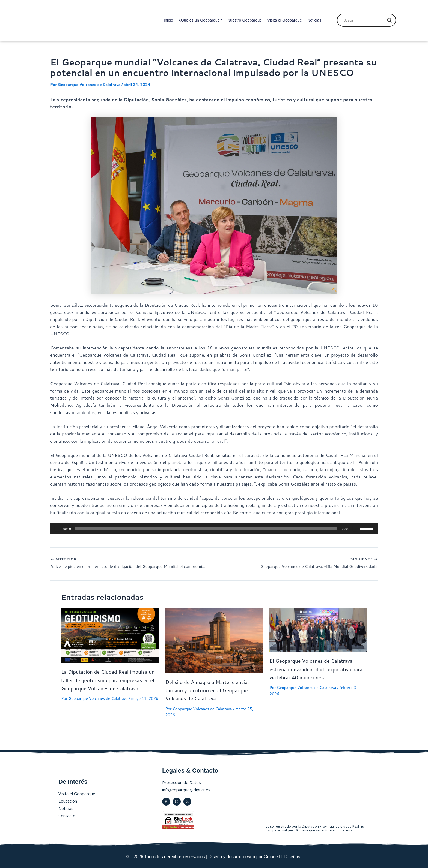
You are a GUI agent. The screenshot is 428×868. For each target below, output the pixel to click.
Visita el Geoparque (285, 20)
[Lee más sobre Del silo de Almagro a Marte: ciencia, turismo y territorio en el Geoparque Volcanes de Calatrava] (214, 641)
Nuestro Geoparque (245, 20)
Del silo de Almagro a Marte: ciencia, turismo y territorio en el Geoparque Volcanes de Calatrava (211, 691)
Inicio (168, 20)
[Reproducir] (57, 529)
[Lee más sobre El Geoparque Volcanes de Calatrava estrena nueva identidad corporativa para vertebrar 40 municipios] (318, 631)
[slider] (206, 529)
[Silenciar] (355, 529)
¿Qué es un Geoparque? (200, 20)
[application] (214, 529)
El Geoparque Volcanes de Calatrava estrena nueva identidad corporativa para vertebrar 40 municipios (315, 670)
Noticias (314, 20)
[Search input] (364, 20)
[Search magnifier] (390, 20)
